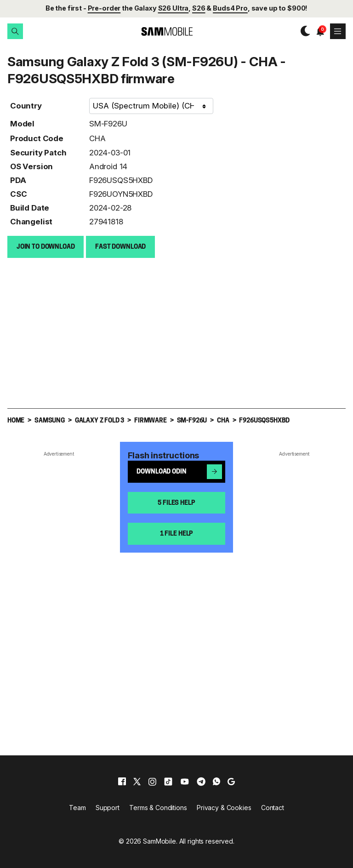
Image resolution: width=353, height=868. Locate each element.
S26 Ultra (174, 8)
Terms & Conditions (158, 807)
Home (16, 420)
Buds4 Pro (230, 8)
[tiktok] (168, 781)
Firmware (151, 420)
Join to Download (46, 247)
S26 (199, 8)
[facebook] (122, 781)
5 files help (176, 503)
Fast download (120, 247)
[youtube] (185, 781)
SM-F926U (108, 123)
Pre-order (104, 8)
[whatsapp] (216, 781)
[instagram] (152, 781)
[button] (15, 31)
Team (77, 807)
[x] (137, 781)
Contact (273, 807)
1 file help (176, 534)
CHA (97, 138)
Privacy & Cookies (224, 807)
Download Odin (179, 471)
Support (108, 807)
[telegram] (201, 781)
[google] (231, 781)
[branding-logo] (159, 31)
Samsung (50, 420)
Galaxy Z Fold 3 (100, 420)
